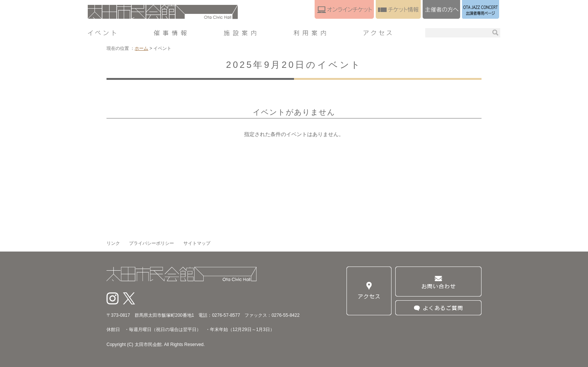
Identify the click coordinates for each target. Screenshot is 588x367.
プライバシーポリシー (151, 243)
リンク (113, 243)
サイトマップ (197, 243)
